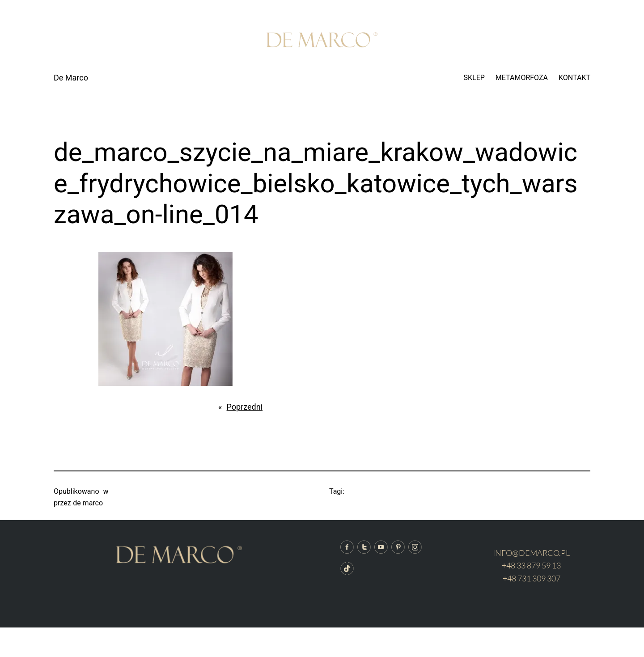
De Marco (71, 78)
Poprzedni (245, 407)
